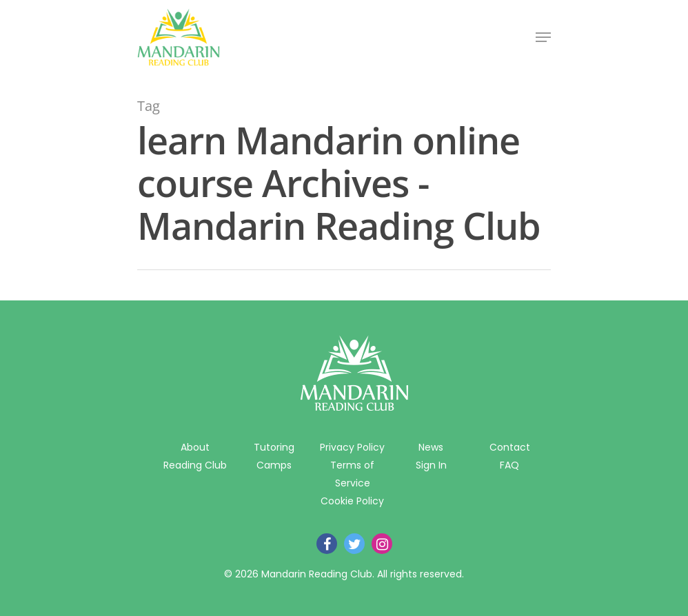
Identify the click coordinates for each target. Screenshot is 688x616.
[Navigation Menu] (543, 37)
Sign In (431, 465)
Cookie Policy (352, 501)
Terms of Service (352, 474)
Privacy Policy (352, 447)
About (195, 447)
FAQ (509, 465)
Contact (510, 447)
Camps (274, 465)
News (431, 447)
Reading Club (195, 465)
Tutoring (274, 447)
